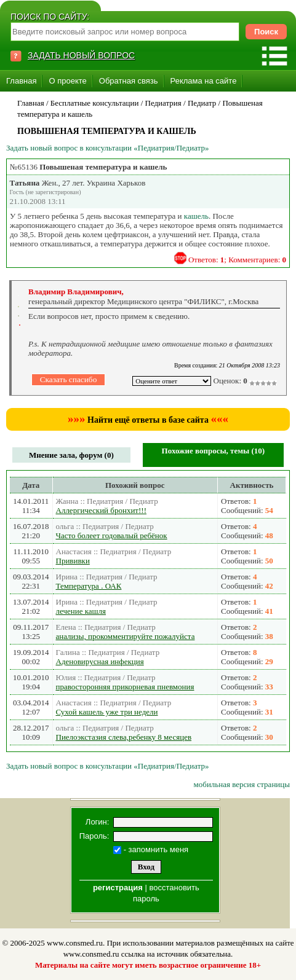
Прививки (73, 561)
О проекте (67, 81)
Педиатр (202, 103)
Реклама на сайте (204, 81)
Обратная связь (129, 81)
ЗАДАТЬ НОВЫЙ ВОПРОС (81, 55)
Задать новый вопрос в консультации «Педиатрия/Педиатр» (107, 148)
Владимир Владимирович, (76, 292)
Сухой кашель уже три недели (107, 712)
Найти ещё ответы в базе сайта (148, 420)
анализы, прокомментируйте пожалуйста (126, 636)
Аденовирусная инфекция (100, 661)
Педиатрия (163, 103)
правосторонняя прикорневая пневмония (125, 687)
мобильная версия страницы (242, 784)
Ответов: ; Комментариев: (237, 260)
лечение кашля (81, 611)
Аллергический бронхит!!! (102, 510)
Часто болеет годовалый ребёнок (112, 535)
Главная (21, 81)
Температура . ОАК (89, 586)
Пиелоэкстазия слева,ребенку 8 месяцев (124, 737)
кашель (196, 216)
